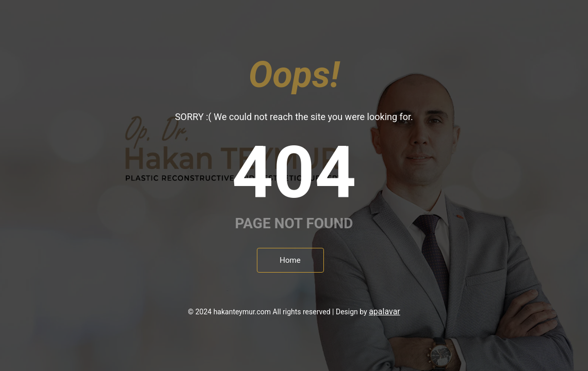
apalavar (385, 311)
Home (290, 260)
